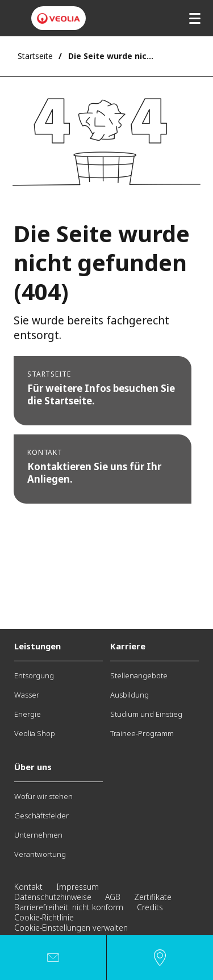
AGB (113, 897)
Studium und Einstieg (146, 714)
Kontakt (28, 887)
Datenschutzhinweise (53, 897)
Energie (28, 714)
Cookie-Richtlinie (44, 917)
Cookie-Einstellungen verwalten (71, 928)
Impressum (78, 887)
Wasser (27, 695)
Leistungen (37, 646)
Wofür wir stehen (43, 796)
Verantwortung (40, 854)
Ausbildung (130, 695)
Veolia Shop (35, 733)
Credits (150, 907)
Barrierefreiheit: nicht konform (69, 907)
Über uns (33, 767)
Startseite (35, 56)
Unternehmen (38, 835)
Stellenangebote (139, 675)
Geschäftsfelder (41, 816)
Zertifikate (153, 897)
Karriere (128, 646)
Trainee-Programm (142, 733)
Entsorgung (34, 675)
